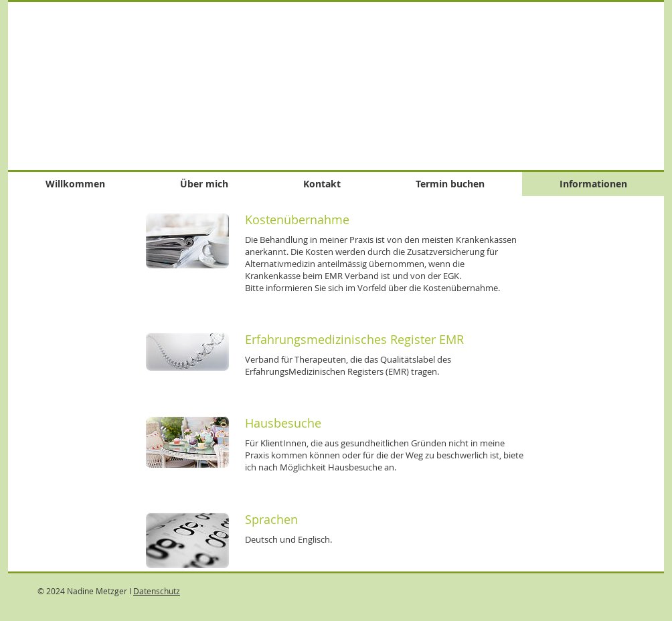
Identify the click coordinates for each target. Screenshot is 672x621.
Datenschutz (157, 591)
